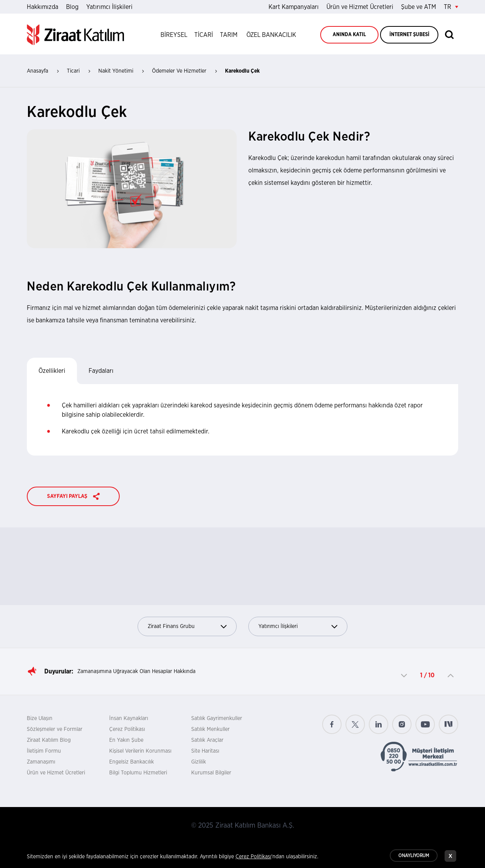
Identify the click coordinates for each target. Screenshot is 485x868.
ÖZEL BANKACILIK (271, 35)
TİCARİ (204, 35)
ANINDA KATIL (349, 35)
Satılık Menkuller (210, 729)
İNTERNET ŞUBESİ (409, 35)
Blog (72, 7)
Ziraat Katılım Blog (49, 740)
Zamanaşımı (41, 762)
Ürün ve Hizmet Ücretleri (360, 7)
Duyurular (58, 671)
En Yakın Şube (126, 740)
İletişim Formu (44, 751)
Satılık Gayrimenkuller (217, 718)
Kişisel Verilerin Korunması (140, 751)
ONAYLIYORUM (414, 857)
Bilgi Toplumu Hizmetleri (138, 773)
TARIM (229, 35)
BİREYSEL (174, 35)
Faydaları (101, 371)
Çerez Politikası (127, 729)
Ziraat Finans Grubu (187, 627)
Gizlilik (199, 762)
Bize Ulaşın (40, 718)
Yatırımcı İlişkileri (109, 7)
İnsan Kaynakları (129, 718)
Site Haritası (205, 751)
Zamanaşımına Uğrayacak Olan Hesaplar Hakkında (136, 671)
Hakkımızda (43, 7)
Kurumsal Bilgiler (211, 773)
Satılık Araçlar (207, 740)
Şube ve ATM (419, 7)
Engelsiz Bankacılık (132, 762)
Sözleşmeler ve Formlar (55, 729)
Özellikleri (52, 371)
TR (451, 7)
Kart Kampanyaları (294, 7)
